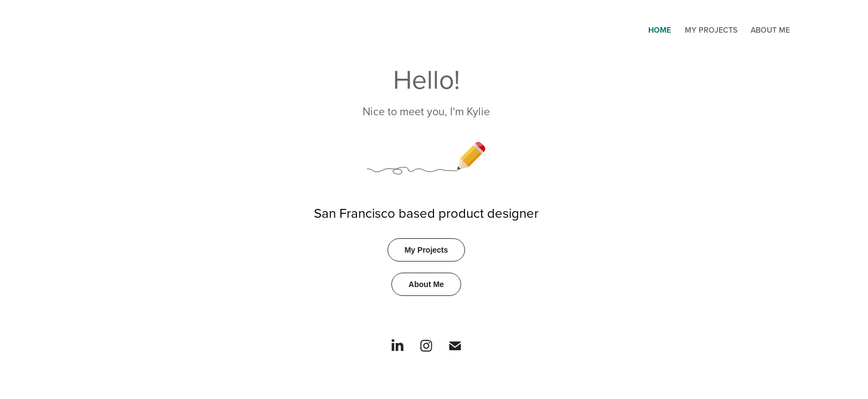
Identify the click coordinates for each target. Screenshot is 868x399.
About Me (770, 30)
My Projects (711, 30)
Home (660, 30)
